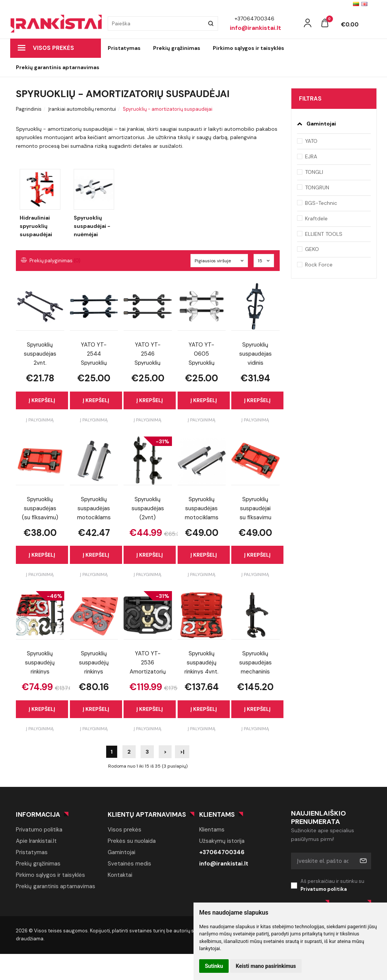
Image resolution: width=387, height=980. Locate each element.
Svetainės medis (129, 864)
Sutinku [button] (214, 966)
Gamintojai (122, 852)
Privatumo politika (39, 830)
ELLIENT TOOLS (324, 234)
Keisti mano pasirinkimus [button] (266, 966)
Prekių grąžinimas (177, 48)
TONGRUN (317, 187)
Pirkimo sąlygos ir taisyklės (248, 48)
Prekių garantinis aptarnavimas (58, 67)
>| (182, 752)
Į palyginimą (40, 420)
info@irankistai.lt (224, 864)
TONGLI (314, 172)
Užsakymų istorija (222, 841)
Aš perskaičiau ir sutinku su (336, 886)
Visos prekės (46, 48)
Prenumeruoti (363, 861)
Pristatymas (124, 48)
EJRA (311, 156)
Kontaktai (120, 875)
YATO (311, 141)
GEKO (312, 249)
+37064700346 (222, 852)
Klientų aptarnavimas (147, 814)
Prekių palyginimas (51, 261)
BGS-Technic (321, 203)
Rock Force (319, 265)
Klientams (217, 814)
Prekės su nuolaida (132, 841)
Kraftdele (316, 218)
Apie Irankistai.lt (36, 841)
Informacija (38, 814)
